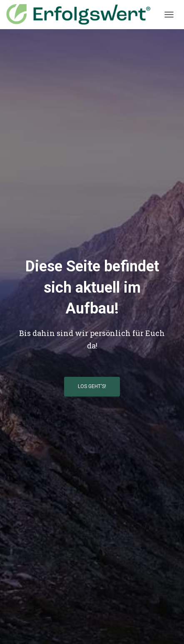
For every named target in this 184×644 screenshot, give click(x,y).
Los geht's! (92, 386)
